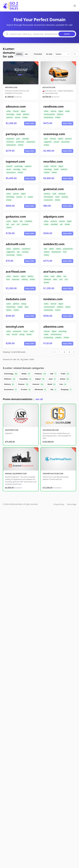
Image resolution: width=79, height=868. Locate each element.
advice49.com (15, 244)
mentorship (10, 255)
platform (26, 114)
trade (54, 194)
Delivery (9, 384)
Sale (54, 374)
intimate (53, 139)
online (9, 111)
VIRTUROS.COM (11, 87)
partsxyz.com (15, 134)
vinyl (8, 334)
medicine (64, 169)
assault (30, 197)
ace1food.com (16, 271)
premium (10, 117)
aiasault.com (15, 189)
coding (58, 249)
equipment (10, 139)
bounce (18, 117)
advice (9, 249)
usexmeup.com (54, 134)
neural (9, 169)
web (45, 249)
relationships (11, 307)
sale (21, 221)
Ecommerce (11, 390)
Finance (24, 384)
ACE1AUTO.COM (49, 87)
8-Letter (26, 390)
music (26, 331)
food (8, 279)
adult (46, 139)
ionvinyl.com (15, 327)
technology (10, 114)
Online (65, 379)
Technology (11, 374)
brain (24, 169)
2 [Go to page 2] (64, 352)
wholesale (62, 194)
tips (18, 252)
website (47, 252)
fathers (9, 310)
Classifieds (26, 379)
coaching (25, 252)
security (19, 197)
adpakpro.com (54, 216)
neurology (17, 169)
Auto (53, 379)
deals (55, 279)
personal (68, 139)
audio (32, 331)
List (26, 54)
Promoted (38, 54)
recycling (65, 197)
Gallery (19, 54)
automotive (20, 142)
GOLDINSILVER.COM (51, 430)
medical (47, 172)
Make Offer (30, 123)
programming (68, 249)
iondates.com (53, 299)
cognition (28, 166)
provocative (65, 142)
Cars (63, 384)
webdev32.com (54, 244)
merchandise (48, 197)
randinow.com (53, 106)
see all (39, 399)
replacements (11, 145)
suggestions (11, 252)
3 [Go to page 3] (69, 352)
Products (41, 374)
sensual (56, 142)
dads (26, 307)
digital (23, 111)
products (47, 194)
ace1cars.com (53, 271)
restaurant (16, 279)
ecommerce (17, 331)
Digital (40, 379)
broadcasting (49, 117)
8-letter (25, 117)
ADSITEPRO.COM (12, 430)
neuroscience (11, 172)
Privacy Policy (59, 504)
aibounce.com (16, 106)
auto (13, 224)
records (15, 334)
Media (26, 374)
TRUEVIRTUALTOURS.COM (53, 474)
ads (8, 224)
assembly (26, 139)
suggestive (48, 142)
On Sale (49, 54)
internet (16, 111)
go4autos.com (16, 216)
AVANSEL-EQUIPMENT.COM (16, 474)
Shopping (66, 390)
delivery (30, 276)
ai (25, 197)
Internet (38, 384)
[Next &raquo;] (74, 352)
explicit (61, 139)
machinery (10, 142)
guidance (16, 249)
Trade (65, 374)
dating (24, 304)
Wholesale (41, 390)
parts (18, 139)
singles (20, 307)
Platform (10, 379)
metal (57, 197)
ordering (25, 279)
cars (18, 224)
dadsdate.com (16, 299)
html (65, 252)
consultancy (26, 249)
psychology (19, 166)
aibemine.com (53, 327)
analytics (58, 338)
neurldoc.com (53, 161)
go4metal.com (54, 189)
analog (22, 334)
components (31, 142)
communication (49, 114)
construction (48, 200)
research (9, 166)
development (56, 252)
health (56, 169)
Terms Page (72, 504)
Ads (54, 390)
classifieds (28, 221)
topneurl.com (15, 161)
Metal (52, 384)
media (19, 114)
